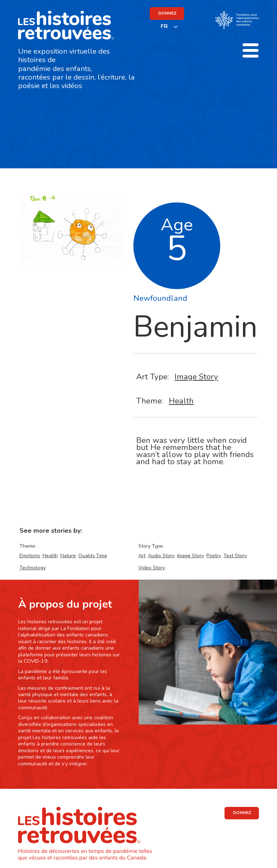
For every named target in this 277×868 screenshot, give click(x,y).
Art (142, 556)
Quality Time (93, 556)
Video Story (152, 568)
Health (181, 401)
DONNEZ (167, 13)
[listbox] (170, 26)
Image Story (196, 377)
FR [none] (164, 26)
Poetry (214, 556)
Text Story (235, 556)
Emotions (30, 556)
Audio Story (161, 556)
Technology (33, 568)
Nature (68, 556)
